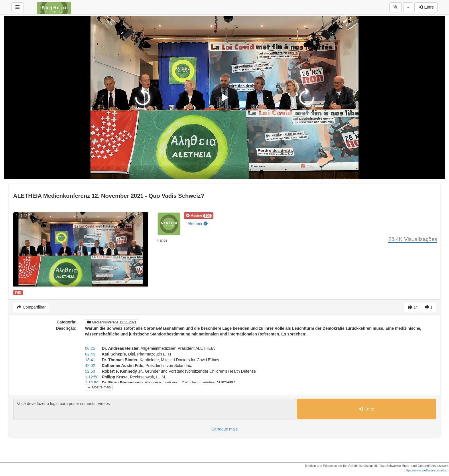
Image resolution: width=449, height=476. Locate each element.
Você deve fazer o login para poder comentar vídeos (155, 409)
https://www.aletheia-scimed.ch (426, 470)
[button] (199, 216)
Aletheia (198, 224)
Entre (426, 7)
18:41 (90, 360)
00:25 (90, 348)
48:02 (90, 366)
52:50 (90, 371)
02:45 (90, 354)
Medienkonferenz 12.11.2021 (112, 322)
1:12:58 (92, 377)
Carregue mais (224, 429)
